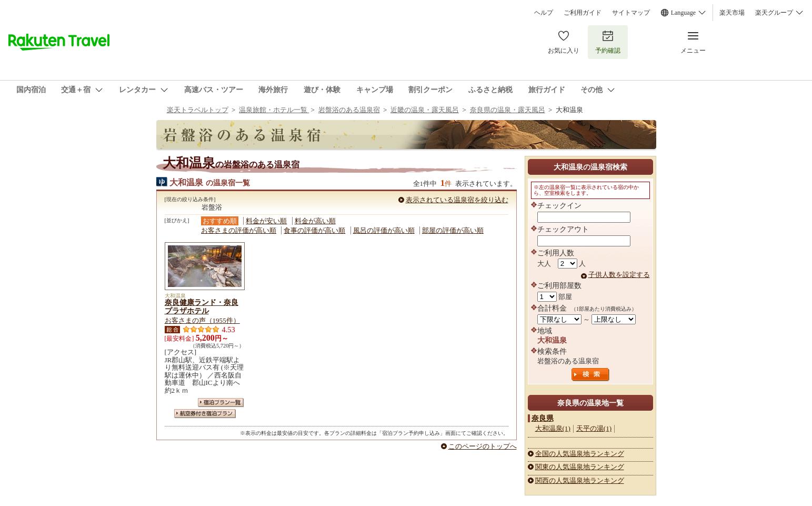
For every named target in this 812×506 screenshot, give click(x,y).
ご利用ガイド (583, 13)
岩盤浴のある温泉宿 (349, 110)
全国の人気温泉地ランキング (580, 454)
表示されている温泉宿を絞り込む (457, 200)
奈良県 (543, 418)
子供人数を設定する (619, 275)
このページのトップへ (483, 446)
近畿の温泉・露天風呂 (425, 110)
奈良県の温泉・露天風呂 (508, 110)
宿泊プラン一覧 (221, 403)
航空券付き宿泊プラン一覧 (205, 414)
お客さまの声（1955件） (202, 320)
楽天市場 (732, 13)
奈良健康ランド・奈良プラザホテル (202, 306)
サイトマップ (631, 13)
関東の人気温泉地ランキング (580, 467)
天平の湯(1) (594, 428)
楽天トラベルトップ (198, 110)
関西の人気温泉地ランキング (580, 480)
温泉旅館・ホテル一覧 (274, 110)
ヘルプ (544, 13)
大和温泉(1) (553, 428)
